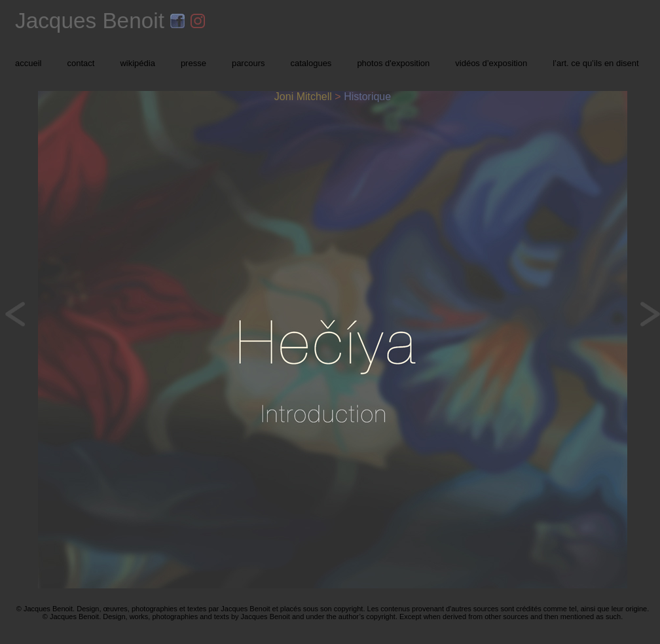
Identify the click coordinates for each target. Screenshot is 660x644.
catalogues (311, 63)
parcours (248, 63)
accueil (28, 63)
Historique (367, 97)
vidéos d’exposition (491, 63)
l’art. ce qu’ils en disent (596, 63)
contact (81, 63)
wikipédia (137, 63)
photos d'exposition (393, 63)
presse (193, 63)
